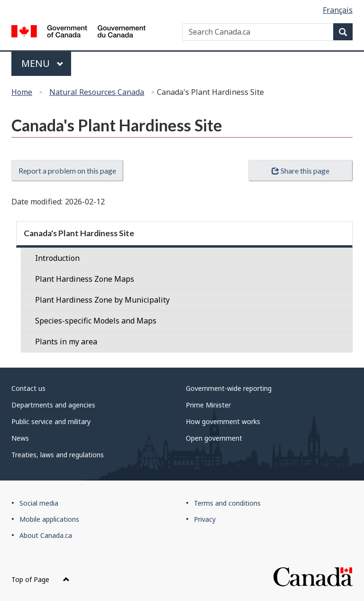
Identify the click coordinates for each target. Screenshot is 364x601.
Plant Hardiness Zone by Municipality (102, 300)
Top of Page (41, 579)
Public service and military (51, 421)
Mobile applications (49, 519)
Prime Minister (208, 405)
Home (22, 92)
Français (338, 10)
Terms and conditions (227, 503)
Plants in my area (66, 342)
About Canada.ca (46, 535)
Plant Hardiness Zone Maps (85, 279)
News (20, 438)
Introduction (57, 258)
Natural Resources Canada (97, 92)
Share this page (300, 171)
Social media (39, 503)
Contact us (28, 388)
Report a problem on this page (67, 171)
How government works (223, 421)
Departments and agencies (53, 405)
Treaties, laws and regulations (58, 455)
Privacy (205, 519)
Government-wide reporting (229, 388)
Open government (214, 438)
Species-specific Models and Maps (96, 321)
